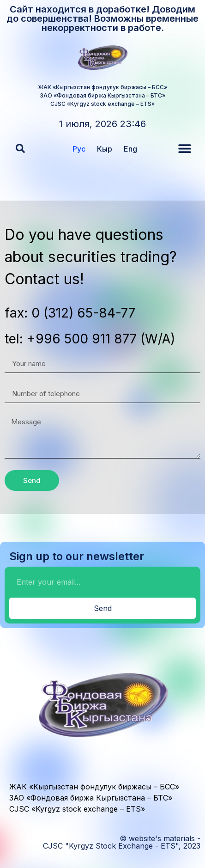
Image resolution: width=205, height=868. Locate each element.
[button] (20, 148)
